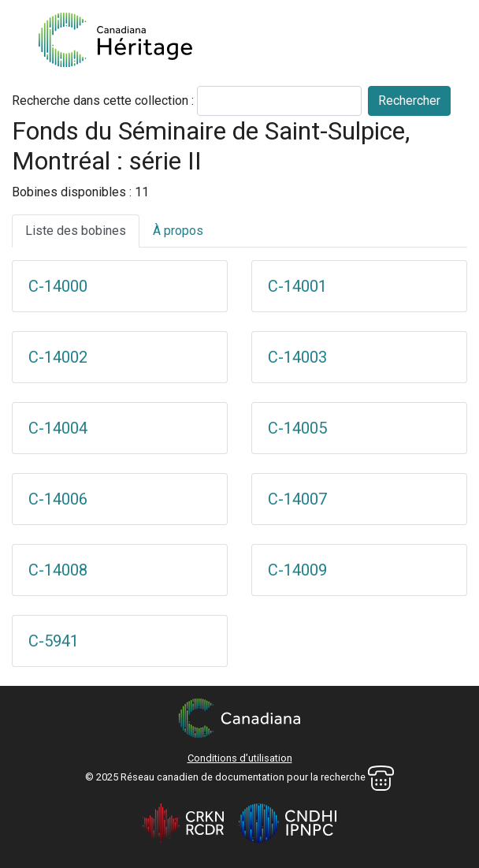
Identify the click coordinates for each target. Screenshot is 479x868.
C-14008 (58, 570)
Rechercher (409, 101)
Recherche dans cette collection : (103, 101)
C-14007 (297, 499)
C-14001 (297, 286)
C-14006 (58, 499)
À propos (178, 231)
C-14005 (297, 428)
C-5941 (54, 641)
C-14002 (58, 357)
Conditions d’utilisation (240, 758)
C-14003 (297, 357)
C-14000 (58, 286)
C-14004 (58, 428)
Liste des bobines (76, 231)
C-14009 (297, 570)
